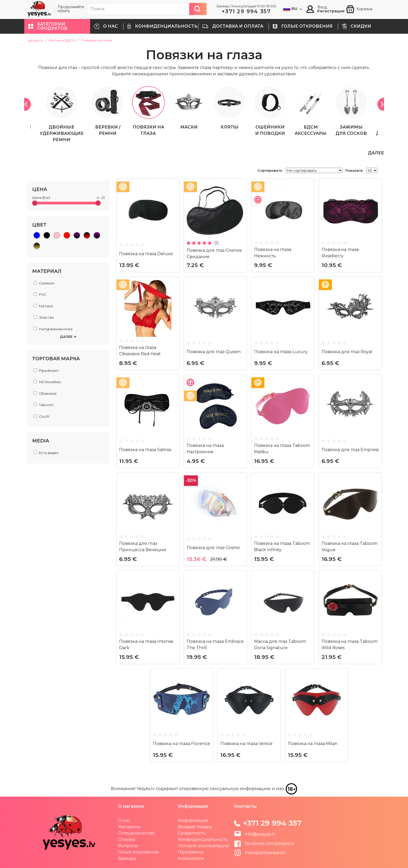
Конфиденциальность (203, 839)
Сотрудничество (136, 833)
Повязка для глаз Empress (350, 449)
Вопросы (128, 845)
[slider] (35, 203)
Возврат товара (195, 827)
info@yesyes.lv (260, 834)
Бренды (127, 858)
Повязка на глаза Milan (313, 743)
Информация (193, 820)
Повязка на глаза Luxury (281, 351)
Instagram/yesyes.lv (260, 852)
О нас (124, 820)
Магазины (129, 827)
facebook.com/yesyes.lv (264, 843)
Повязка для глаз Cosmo (213, 547)
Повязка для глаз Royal (347, 351)
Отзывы (127, 839)
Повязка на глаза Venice (246, 743)
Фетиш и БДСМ (62, 40)
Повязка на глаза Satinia (145, 449)
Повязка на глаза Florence (181, 743)
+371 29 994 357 (246, 11)
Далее (68, 337)
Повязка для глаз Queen (214, 351)
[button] (57, 26)
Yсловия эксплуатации (203, 845)
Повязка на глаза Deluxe (146, 253)
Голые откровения (139, 852)
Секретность (192, 833)
